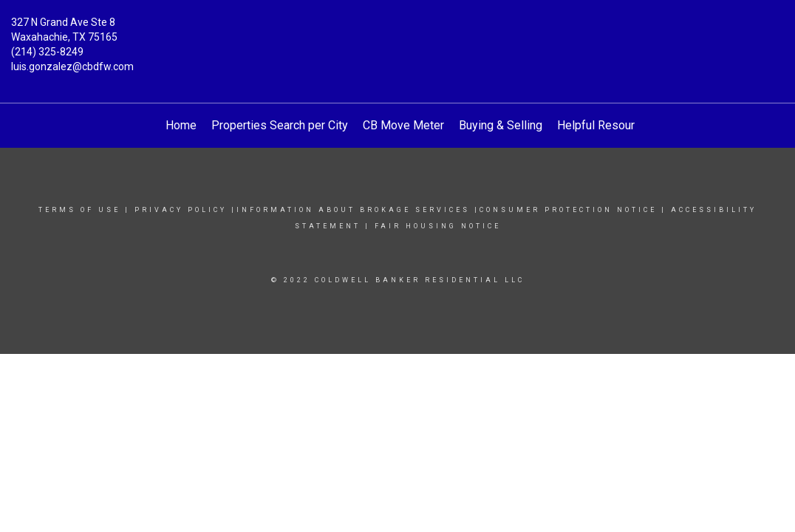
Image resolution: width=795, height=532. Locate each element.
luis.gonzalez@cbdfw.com (72, 66)
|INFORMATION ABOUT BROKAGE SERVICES (351, 210)
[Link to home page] (398, 33)
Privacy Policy (181, 210)
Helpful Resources (605, 125)
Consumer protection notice (568, 210)
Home (181, 125)
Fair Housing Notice (438, 226)
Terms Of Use (79, 210)
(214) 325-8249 (47, 52)
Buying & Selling (501, 125)
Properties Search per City (280, 125)
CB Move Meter (403, 125)
